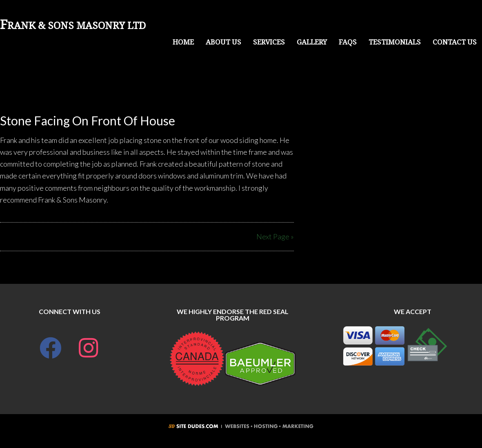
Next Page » (275, 236)
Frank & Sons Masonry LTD (73, 26)
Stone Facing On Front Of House (88, 120)
